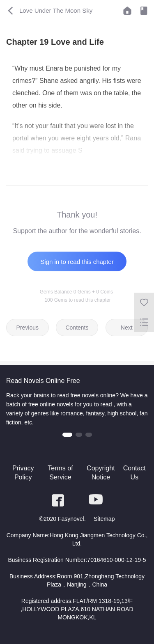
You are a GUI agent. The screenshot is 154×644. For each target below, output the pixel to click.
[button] (67, 435)
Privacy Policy (23, 473)
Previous (28, 328)
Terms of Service (60, 473)
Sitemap (104, 519)
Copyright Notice (101, 473)
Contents (77, 328)
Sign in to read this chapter (77, 262)
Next (127, 328)
